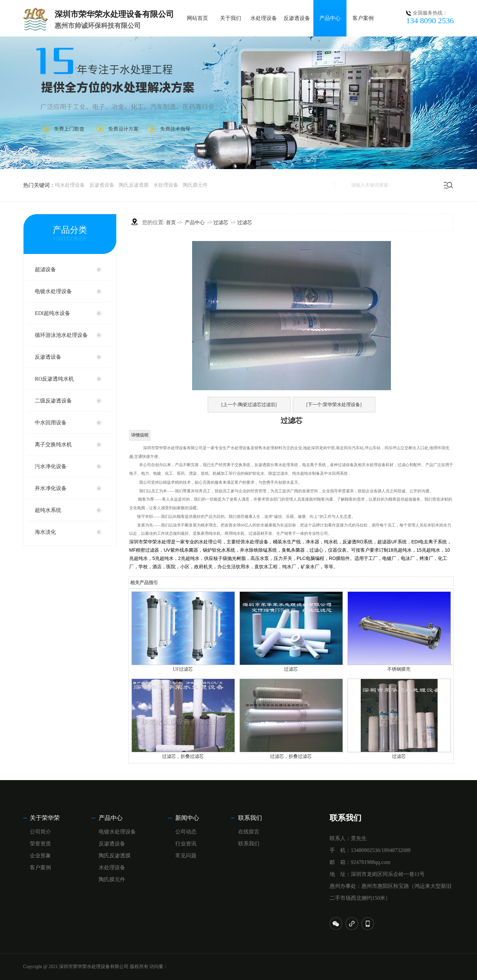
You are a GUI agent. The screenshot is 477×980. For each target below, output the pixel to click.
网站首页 (197, 18)
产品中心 (330, 18)
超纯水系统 (48, 510)
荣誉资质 (40, 844)
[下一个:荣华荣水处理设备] (334, 405)
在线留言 (249, 832)
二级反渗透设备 (53, 401)
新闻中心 (187, 818)
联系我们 (250, 818)
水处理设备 (264, 18)
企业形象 (40, 856)
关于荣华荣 (45, 818)
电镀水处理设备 (53, 291)
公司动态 (186, 832)
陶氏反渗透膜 (134, 185)
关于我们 (231, 18)
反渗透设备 (297, 18)
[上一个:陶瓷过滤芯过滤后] (249, 405)
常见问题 (186, 856)
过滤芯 (221, 222)
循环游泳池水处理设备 (61, 335)
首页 (171, 222)
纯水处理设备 (70, 185)
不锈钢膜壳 (399, 669)
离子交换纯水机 (53, 444)
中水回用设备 (51, 423)
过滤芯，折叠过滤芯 (183, 756)
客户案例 (363, 18)
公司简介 (40, 832)
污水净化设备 (51, 466)
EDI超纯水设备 (53, 313)
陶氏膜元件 (195, 185)
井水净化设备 (51, 488)
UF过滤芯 (183, 669)
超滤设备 (45, 269)
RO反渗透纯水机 (54, 379)
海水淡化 (45, 532)
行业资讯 (186, 844)
